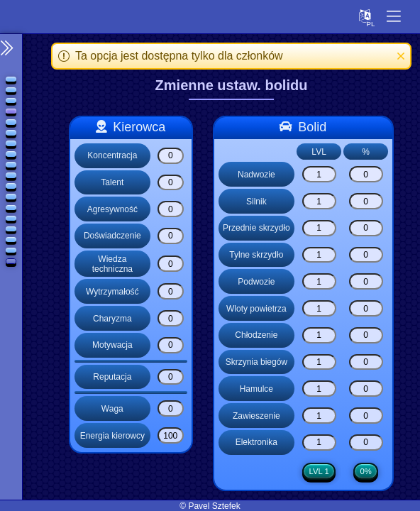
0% (366, 472)
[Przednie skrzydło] (319, 228)
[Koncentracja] (171, 156)
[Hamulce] (319, 389)
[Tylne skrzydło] (319, 255)
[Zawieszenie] (319, 416)
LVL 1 (319, 472)
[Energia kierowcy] (171, 435)
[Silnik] (319, 201)
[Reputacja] (171, 377)
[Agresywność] (171, 209)
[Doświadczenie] (171, 236)
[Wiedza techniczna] (171, 264)
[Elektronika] (319, 443)
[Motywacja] (171, 345)
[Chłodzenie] (319, 335)
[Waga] (171, 408)
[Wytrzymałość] (171, 291)
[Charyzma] (171, 318)
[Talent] (171, 183)
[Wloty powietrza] (319, 308)
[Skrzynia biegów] (319, 362)
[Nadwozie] (319, 174)
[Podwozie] (319, 281)
